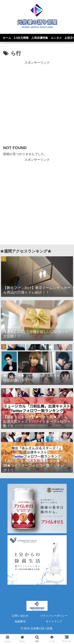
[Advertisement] (37, 103)
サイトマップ (54, 621)
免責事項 (20, 621)
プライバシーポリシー (54, 616)
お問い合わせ (20, 616)
